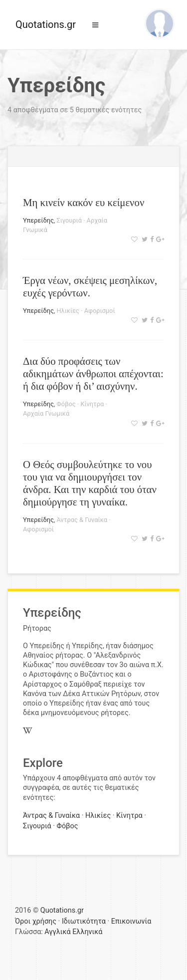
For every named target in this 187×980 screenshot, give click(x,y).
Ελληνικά (87, 932)
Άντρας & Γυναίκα (82, 520)
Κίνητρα (92, 404)
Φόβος (66, 404)
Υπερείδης (38, 220)
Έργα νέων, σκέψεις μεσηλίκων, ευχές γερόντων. (90, 286)
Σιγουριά (69, 220)
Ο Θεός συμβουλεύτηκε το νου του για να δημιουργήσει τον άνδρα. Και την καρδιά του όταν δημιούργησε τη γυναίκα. (90, 483)
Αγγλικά (57, 932)
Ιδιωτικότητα (84, 921)
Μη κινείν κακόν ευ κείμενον (84, 202)
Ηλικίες (68, 311)
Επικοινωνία (131, 921)
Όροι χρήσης (36, 921)
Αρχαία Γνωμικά (46, 413)
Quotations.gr (46, 24)
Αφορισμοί (100, 311)
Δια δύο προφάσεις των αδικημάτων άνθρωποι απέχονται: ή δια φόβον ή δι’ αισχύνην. (93, 373)
